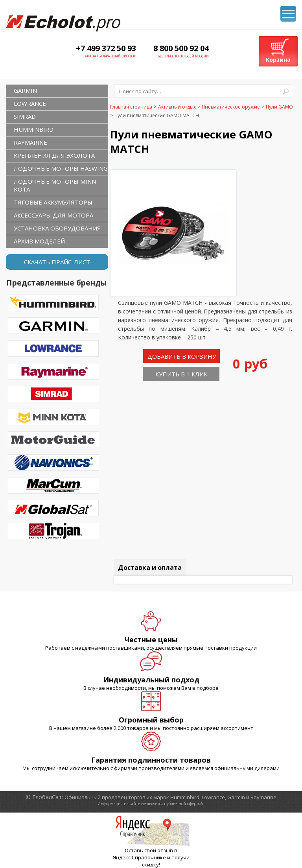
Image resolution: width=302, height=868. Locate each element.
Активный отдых (177, 107)
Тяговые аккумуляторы (53, 202)
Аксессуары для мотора (53, 215)
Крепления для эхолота (54, 155)
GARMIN (25, 90)
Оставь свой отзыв (149, 850)
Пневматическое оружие (231, 107)
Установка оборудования (57, 228)
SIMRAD (25, 116)
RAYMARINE (30, 142)
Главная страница (131, 107)
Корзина (278, 60)
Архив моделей (39, 241)
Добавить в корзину (182, 356)
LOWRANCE (30, 103)
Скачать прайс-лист (57, 262)
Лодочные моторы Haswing (61, 168)
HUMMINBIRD (34, 129)
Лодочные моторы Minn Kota (55, 185)
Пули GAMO (279, 107)
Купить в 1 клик (181, 374)
